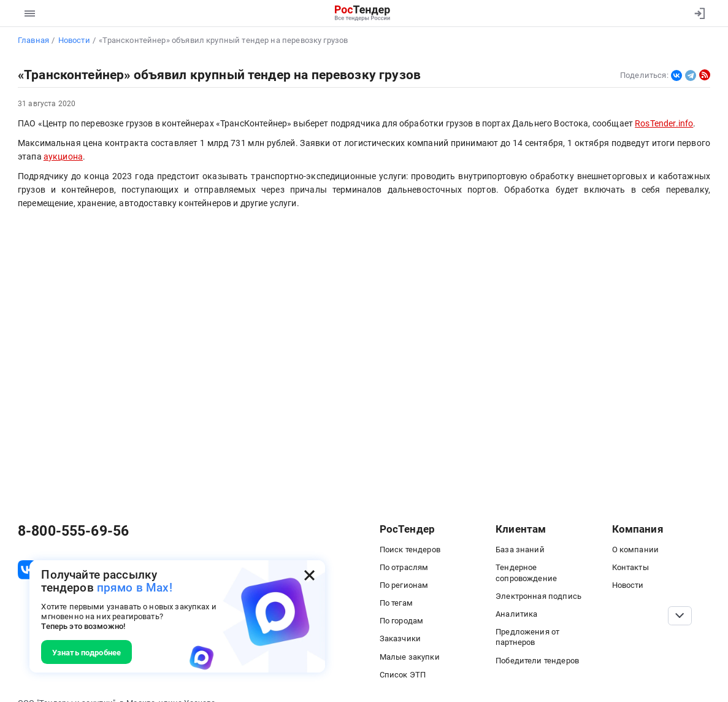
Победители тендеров (537, 660)
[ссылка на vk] (27, 570)
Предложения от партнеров (527, 637)
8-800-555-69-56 (73, 531)
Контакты (630, 567)
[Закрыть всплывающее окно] (309, 575)
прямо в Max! (135, 588)
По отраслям (404, 567)
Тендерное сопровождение (526, 573)
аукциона (63, 156)
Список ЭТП (403, 674)
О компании (636, 549)
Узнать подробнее (86, 652)
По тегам (396, 603)
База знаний (520, 549)
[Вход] (697, 13)
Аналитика (516, 614)
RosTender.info (664, 123)
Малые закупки (410, 657)
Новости (628, 585)
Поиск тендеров (410, 549)
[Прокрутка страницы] (680, 616)
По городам (402, 620)
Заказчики (400, 638)
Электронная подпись (538, 596)
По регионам (404, 585)
